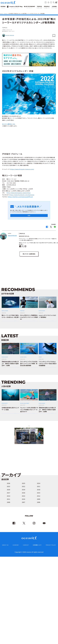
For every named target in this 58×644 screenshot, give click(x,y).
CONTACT (26, 545)
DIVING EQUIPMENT (25, 403)
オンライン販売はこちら (9, 124)
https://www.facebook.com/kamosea (22, 195)
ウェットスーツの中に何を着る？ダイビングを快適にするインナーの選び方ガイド (29, 410)
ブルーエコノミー (30, 8)
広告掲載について (37, 545)
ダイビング (3, 8)
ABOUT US (5, 545)
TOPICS (5, 28)
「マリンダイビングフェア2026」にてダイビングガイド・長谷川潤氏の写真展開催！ (48, 364)
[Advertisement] (29, 140)
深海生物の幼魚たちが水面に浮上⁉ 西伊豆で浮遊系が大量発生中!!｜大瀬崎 (10, 364)
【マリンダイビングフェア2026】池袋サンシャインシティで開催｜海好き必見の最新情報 (29, 364)
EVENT (40, 357)
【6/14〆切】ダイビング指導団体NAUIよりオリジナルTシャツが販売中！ (29, 317)
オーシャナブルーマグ (15, 8)
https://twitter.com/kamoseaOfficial (20, 197)
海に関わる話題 (39, 8)
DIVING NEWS (42, 311)
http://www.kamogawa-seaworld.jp (19, 193)
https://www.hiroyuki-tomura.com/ (22, 169)
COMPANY (16, 545)
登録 (29, 216)
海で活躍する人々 (47, 8)
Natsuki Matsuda (10, 35)
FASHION (22, 311)
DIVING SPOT (5, 403)
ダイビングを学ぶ (54, 8)
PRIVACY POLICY (51, 545)
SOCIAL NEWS (5, 311)
